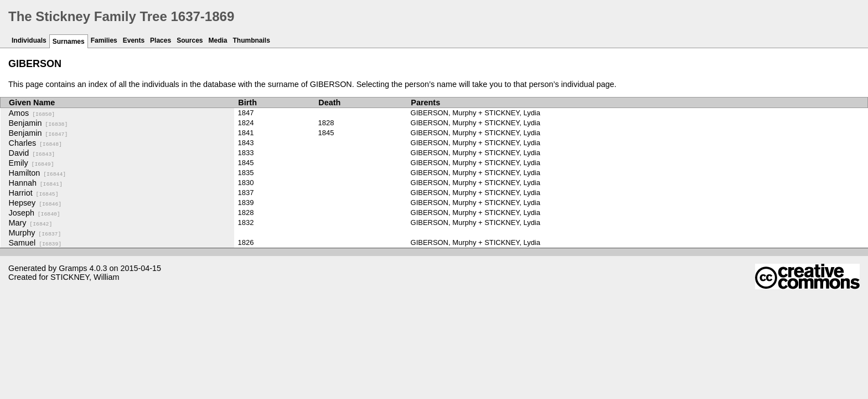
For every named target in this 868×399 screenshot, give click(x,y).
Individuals (29, 40)
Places (161, 40)
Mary (31, 223)
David (32, 153)
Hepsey (35, 203)
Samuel (35, 243)
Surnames (69, 42)
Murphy (35, 233)
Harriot (34, 193)
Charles (35, 143)
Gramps (73, 268)
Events (134, 40)
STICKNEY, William (85, 277)
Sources (190, 40)
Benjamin (38, 123)
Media (218, 40)
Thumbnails (252, 40)
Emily (32, 163)
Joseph (35, 213)
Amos (32, 113)
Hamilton (38, 173)
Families (104, 40)
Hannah (36, 183)
